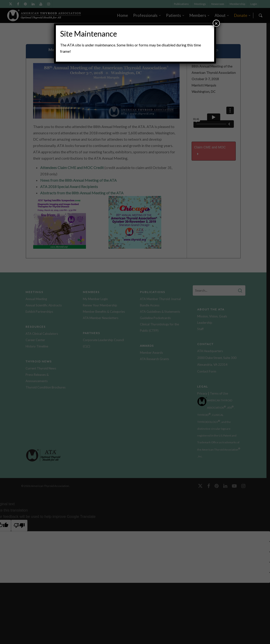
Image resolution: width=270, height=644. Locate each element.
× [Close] (216, 23)
